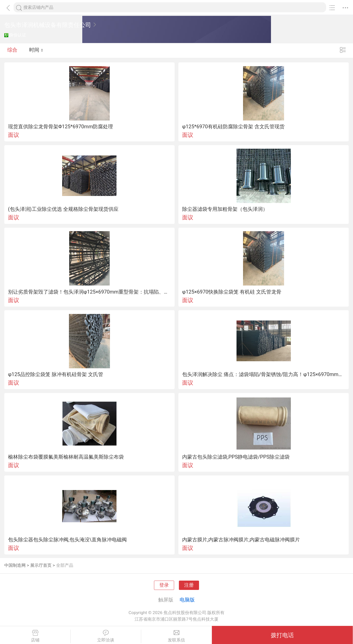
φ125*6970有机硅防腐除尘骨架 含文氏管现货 (233, 127)
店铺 (35, 636)
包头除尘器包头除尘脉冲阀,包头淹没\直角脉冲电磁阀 (67, 540)
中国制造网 (15, 565)
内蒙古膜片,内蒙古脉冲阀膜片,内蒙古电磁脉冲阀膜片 (241, 540)
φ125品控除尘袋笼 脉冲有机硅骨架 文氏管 (56, 374)
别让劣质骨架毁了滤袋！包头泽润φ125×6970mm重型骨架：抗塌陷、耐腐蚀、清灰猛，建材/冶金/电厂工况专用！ (90, 292)
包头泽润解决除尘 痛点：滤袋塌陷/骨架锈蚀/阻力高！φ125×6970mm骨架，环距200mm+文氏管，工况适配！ (264, 374)
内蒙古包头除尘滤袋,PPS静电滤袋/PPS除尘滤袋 (236, 457)
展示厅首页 (41, 565)
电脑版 (187, 600)
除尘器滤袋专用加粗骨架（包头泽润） (225, 209)
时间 (36, 50)
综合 (12, 50)
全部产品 (65, 565)
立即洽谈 (106, 636)
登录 (164, 585)
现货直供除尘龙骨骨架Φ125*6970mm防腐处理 (61, 127)
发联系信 (177, 636)
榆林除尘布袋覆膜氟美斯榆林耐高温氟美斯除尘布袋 (66, 457)
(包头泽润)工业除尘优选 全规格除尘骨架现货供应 (63, 209)
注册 (189, 585)
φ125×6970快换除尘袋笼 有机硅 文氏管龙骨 (232, 292)
